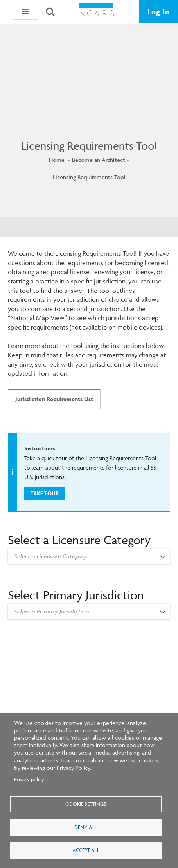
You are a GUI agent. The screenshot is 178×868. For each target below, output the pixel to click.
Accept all (86, 850)
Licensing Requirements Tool (89, 177)
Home (57, 160)
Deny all (86, 827)
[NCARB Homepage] (97, 12)
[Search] (50, 12)
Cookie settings (86, 804)
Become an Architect (99, 160)
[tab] (54, 406)
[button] (25, 12)
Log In (158, 12)
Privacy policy (29, 779)
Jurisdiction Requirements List (54, 399)
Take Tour (45, 493)
